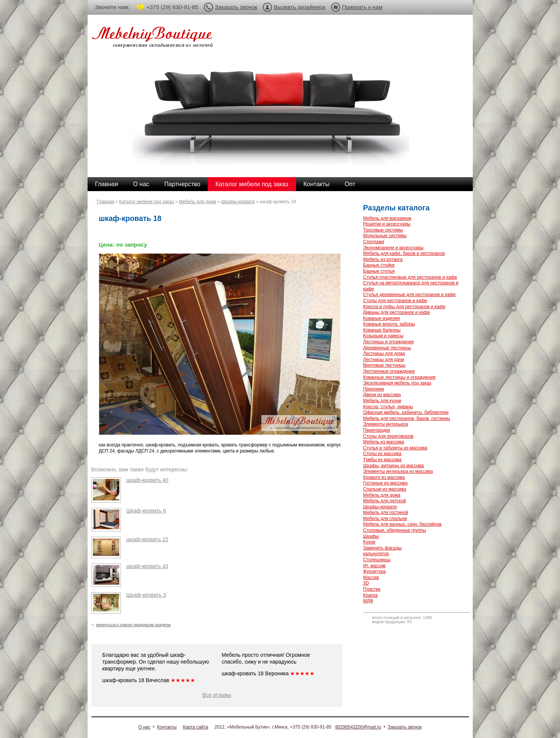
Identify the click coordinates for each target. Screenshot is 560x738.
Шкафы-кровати (238, 202)
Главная (107, 184)
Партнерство (182, 184)
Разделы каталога (396, 208)
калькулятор (376, 554)
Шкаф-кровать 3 (146, 595)
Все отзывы (217, 695)
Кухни (369, 542)
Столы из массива (382, 454)
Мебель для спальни (385, 519)
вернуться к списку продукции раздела (133, 625)
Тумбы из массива (383, 460)
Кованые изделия (382, 318)
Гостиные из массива (386, 483)
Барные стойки (379, 265)
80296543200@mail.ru (358, 727)
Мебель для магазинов (387, 218)
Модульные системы (385, 236)
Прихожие (374, 389)
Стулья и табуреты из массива (395, 448)
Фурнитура (375, 571)
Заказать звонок (236, 7)
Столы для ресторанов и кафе (395, 301)
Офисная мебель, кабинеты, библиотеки (406, 412)
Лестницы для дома (384, 354)
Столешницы (377, 560)
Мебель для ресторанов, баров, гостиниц (407, 418)
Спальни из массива (385, 489)
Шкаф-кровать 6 (146, 511)
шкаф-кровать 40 (147, 480)
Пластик (372, 589)
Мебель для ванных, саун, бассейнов (403, 524)
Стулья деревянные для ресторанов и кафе (410, 295)
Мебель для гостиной (386, 513)
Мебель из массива (384, 442)
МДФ (368, 601)
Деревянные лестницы (387, 348)
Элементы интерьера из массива (398, 471)
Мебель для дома (198, 202)
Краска (371, 595)
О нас (141, 184)
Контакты (317, 184)
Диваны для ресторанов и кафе (397, 312)
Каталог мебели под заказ (252, 184)
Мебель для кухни (382, 401)
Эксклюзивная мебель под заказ (397, 383)
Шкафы (371, 536)
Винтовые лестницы (384, 365)
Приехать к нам (362, 7)
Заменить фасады (383, 548)
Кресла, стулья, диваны (388, 407)
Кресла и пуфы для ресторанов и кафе (404, 307)
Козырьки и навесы (383, 336)
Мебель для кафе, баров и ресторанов (404, 253)
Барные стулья (379, 271)
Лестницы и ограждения (389, 342)
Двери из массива (382, 395)
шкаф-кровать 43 (147, 566)
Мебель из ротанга (383, 259)
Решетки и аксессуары (387, 224)
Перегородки (377, 430)
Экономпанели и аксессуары (393, 248)
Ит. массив (374, 566)
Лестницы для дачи (384, 360)
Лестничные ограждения (389, 371)
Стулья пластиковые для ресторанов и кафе (410, 277)
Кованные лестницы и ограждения (400, 377)
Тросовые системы (383, 230)
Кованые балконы (382, 330)
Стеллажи (374, 242)
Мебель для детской (385, 501)
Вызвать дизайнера (299, 7)
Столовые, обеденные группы (395, 530)
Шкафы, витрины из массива (394, 466)
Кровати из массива (384, 477)
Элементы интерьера (386, 424)
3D (366, 583)
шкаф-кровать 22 (147, 539)
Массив (371, 577)
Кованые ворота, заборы (389, 324)
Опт (350, 184)
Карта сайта (195, 727)
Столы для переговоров (388, 436)
